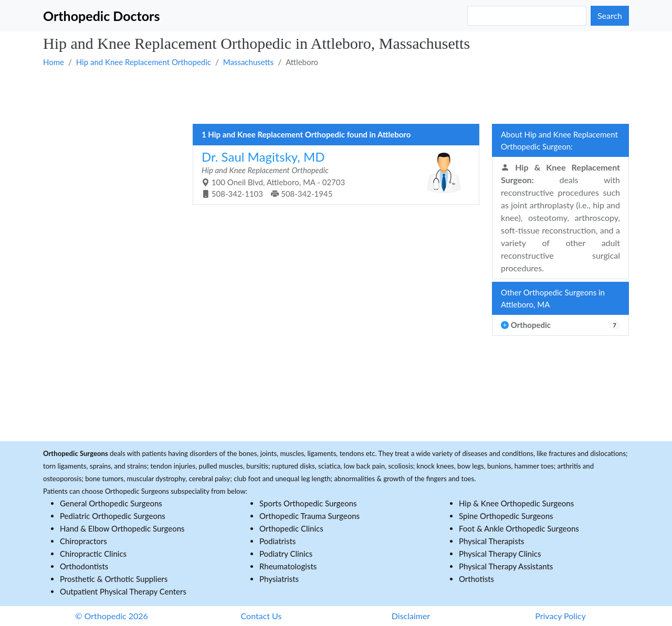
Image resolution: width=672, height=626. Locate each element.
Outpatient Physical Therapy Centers (123, 591)
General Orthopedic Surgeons (111, 503)
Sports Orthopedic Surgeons (308, 503)
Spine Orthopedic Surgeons (506, 516)
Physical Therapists (492, 541)
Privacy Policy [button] (560, 616)
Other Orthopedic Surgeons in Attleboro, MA (553, 298)
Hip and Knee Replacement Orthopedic (144, 62)
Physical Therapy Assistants (506, 566)
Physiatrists (279, 579)
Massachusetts (249, 62)
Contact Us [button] (261, 616)
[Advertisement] (336, 95)
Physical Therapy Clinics (500, 554)
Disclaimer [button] (411, 616)
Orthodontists (84, 566)
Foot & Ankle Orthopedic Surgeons (519, 528)
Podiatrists (277, 541)
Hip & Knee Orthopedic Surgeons (516, 503)
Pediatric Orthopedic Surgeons (113, 516)
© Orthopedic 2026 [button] (112, 616)
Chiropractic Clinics (93, 554)
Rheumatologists (288, 566)
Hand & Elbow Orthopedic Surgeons (122, 528)
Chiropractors (83, 541)
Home (54, 62)
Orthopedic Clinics (291, 528)
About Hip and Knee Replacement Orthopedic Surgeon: (559, 140)
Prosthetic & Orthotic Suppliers (114, 579)
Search (610, 15)
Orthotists (476, 579)
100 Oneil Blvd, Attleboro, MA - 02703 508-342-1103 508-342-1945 (332, 174)
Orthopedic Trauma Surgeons (309, 516)
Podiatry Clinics (286, 554)
